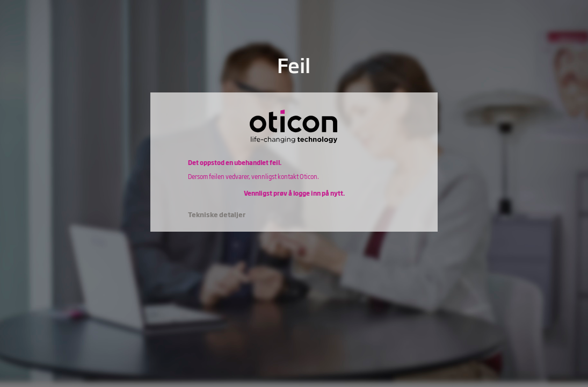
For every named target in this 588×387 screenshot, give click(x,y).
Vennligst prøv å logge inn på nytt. (294, 193)
